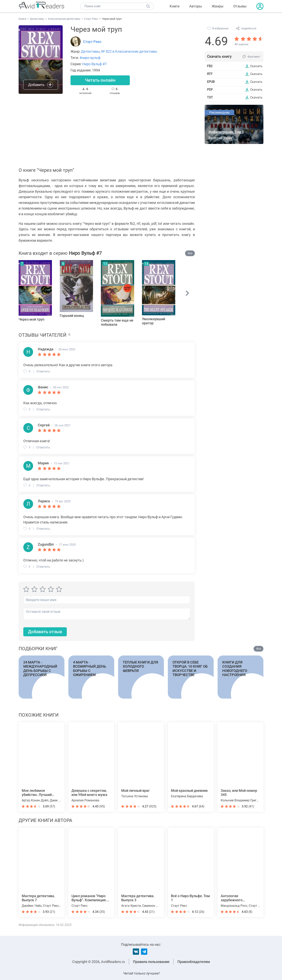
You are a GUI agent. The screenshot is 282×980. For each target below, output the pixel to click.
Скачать (256, 66)
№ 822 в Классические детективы (129, 51)
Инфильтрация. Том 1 (226, 132)
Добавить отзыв (45, 632)
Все (190, 253)
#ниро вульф (90, 58)
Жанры (218, 6)
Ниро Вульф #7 (94, 64)
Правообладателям (194, 962)
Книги (174, 6)
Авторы (196, 6)
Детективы (90, 51)
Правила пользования (151, 962)
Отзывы (240, 6)
